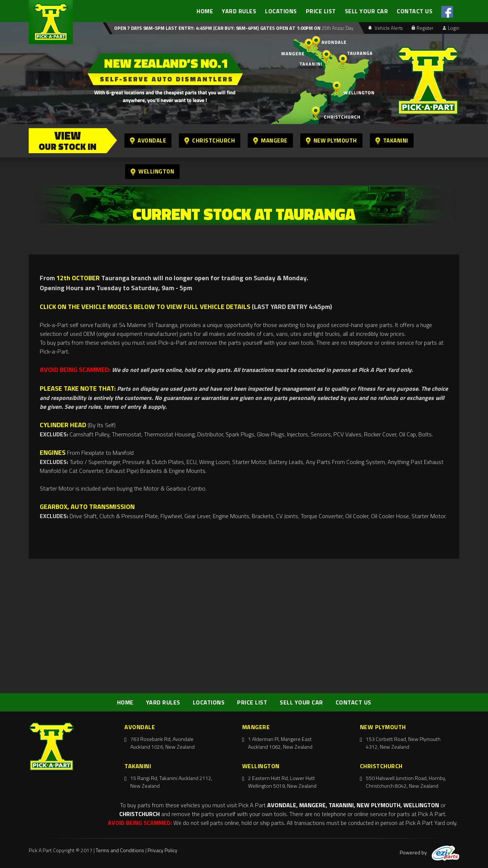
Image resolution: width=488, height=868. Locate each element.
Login (451, 28)
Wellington (152, 171)
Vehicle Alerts (385, 28)
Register (422, 28)
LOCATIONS (281, 11)
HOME (205, 11)
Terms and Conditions (120, 850)
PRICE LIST (321, 11)
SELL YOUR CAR (367, 11)
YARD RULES (239, 11)
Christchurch (210, 140)
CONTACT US (415, 11)
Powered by (429, 852)
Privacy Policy (162, 850)
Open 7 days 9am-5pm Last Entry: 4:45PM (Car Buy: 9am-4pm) (186, 28)
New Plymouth (331, 140)
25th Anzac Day (337, 28)
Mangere (270, 140)
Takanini (392, 140)
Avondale (148, 140)
